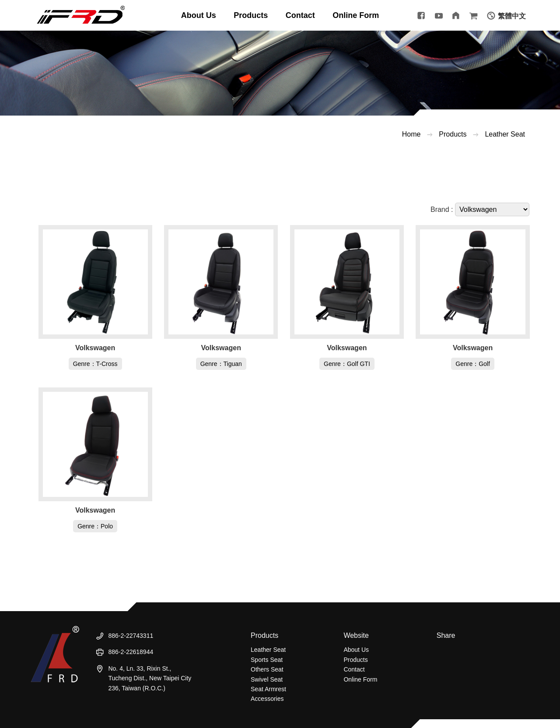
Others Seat (267, 669)
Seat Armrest (268, 689)
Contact (354, 669)
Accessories (267, 699)
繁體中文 (512, 16)
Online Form (360, 679)
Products (453, 134)
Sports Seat (267, 660)
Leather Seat (505, 134)
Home (411, 134)
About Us (356, 650)
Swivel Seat (267, 679)
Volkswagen (95, 348)
